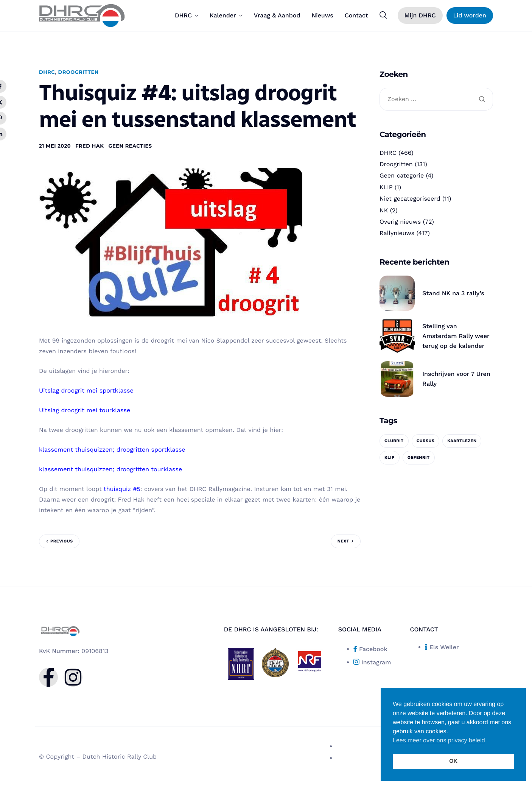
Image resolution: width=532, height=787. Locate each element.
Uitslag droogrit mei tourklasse (85, 410)
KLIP (386, 187)
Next (343, 541)
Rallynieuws (397, 233)
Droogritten (78, 72)
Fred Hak (89, 146)
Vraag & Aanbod (277, 16)
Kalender (226, 16)
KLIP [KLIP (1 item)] (390, 457)
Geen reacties (130, 146)
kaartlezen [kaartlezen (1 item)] (462, 441)
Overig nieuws (400, 222)
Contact (356, 16)
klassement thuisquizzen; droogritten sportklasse (112, 450)
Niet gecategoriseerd (410, 199)
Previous (61, 541)
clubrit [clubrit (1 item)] (394, 441)
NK (384, 210)
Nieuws (322, 16)
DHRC (187, 16)
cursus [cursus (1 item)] (426, 441)
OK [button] (453, 761)
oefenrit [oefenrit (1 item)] (419, 457)
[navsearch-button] (383, 15)
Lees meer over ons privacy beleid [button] (439, 741)
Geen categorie (402, 175)
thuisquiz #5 (122, 489)
